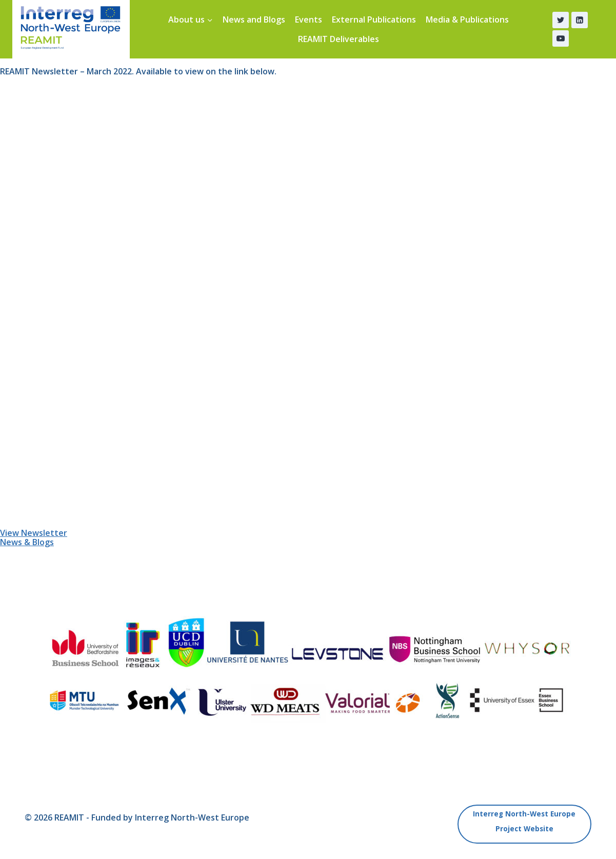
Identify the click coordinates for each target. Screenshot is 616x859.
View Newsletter (34, 533)
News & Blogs (27, 542)
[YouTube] (561, 38)
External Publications (374, 19)
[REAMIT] (71, 29)
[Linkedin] (580, 20)
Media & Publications (467, 19)
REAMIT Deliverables (339, 39)
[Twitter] (561, 20)
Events (309, 19)
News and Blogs (254, 19)
